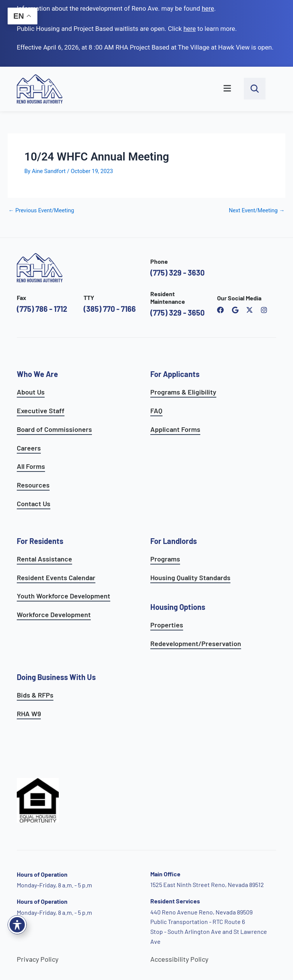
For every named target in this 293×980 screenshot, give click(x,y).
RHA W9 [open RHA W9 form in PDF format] (29, 714)
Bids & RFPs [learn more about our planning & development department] (35, 695)
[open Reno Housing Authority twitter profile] (250, 310)
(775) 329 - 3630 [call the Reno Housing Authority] (177, 273)
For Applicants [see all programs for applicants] (175, 374)
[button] (157, 89)
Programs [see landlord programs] (165, 559)
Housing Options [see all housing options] (178, 607)
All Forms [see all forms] (31, 466)
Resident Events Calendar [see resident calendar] (56, 577)
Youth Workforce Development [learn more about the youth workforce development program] (64, 596)
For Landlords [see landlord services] (174, 541)
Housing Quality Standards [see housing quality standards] (190, 577)
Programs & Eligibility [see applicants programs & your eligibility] (183, 392)
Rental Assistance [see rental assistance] (44, 559)
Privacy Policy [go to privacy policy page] (38, 959)
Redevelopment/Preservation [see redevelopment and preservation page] (196, 643)
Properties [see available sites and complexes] (167, 625)
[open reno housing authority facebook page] (221, 310)
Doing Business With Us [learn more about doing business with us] (56, 677)
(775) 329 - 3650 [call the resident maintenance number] (177, 313)
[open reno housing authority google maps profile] (235, 310)
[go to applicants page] (190, 29)
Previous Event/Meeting (41, 211)
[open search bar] (255, 89)
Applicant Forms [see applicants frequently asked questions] (175, 429)
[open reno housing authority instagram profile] (264, 310)
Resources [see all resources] (33, 485)
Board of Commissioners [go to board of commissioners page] (54, 429)
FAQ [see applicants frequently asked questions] (156, 411)
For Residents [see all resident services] (40, 541)
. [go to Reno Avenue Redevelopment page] (209, 8)
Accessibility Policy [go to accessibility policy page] (179, 959)
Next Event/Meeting (257, 211)
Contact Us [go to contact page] (34, 504)
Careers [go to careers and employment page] (29, 448)
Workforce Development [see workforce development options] (54, 614)
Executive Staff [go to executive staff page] (41, 411)
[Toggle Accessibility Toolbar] (17, 925)
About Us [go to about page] (31, 392)
